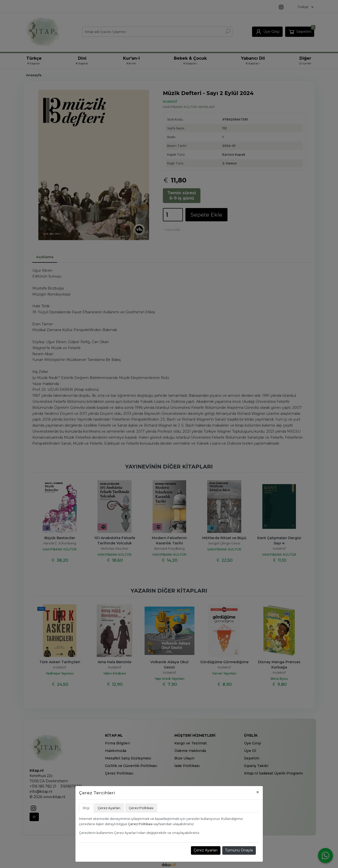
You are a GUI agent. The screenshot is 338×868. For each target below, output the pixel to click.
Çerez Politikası (140, 824)
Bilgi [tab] (86, 808)
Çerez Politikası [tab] (141, 808)
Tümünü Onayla (239, 850)
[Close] (258, 792)
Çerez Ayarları (206, 850)
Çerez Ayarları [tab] (109, 808)
